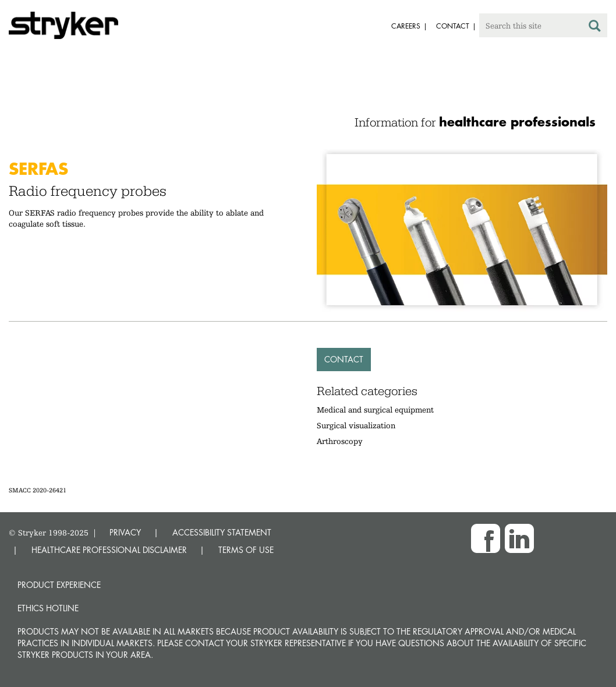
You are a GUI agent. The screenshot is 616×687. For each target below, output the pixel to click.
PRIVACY (125, 532)
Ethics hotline (48, 608)
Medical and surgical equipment (375, 410)
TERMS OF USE (246, 550)
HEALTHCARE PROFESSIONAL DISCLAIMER (109, 550)
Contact (344, 359)
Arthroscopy (340, 441)
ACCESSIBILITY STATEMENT (222, 532)
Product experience (59, 585)
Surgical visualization (356, 425)
